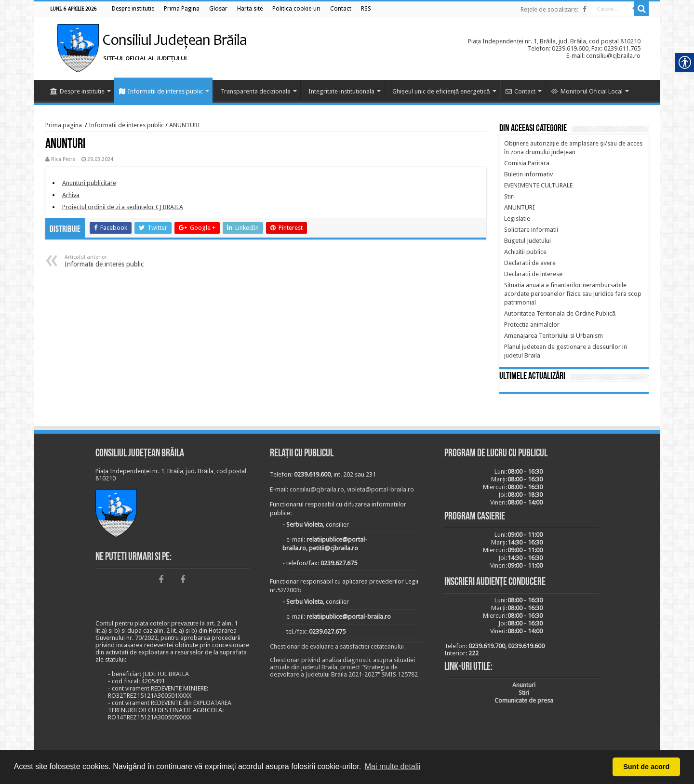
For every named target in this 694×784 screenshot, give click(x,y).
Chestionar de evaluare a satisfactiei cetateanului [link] (337, 646)
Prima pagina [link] (64, 125)
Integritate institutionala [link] (341, 91)
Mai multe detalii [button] (393, 766)
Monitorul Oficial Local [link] (587, 91)
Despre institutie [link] (77, 91)
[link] (133, 9)
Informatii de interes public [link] (161, 91)
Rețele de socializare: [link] (549, 9)
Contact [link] (520, 91)
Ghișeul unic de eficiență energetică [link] (441, 91)
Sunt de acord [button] (646, 767)
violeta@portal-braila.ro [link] (380, 489)
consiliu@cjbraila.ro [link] (317, 489)
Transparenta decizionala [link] (256, 91)
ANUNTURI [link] (185, 125)
